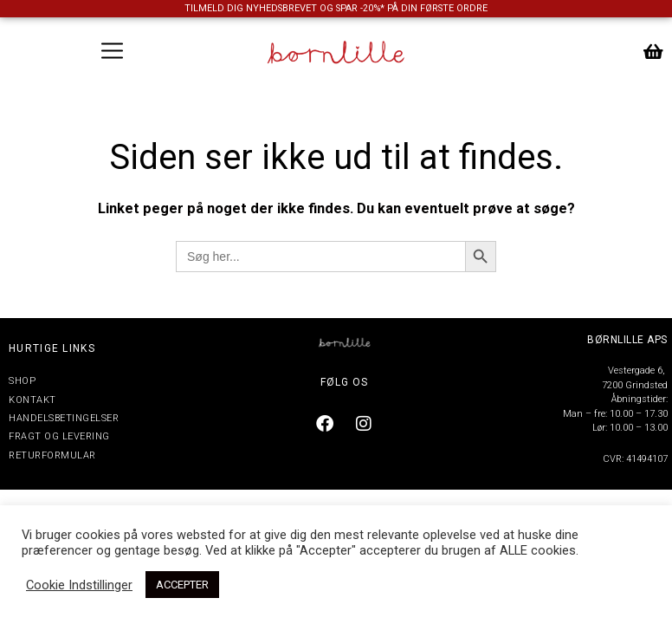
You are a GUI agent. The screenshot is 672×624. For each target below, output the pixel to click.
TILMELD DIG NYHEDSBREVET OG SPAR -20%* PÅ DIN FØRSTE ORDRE (336, 8)
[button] (112, 52)
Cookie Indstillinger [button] (79, 585)
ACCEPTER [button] (182, 585)
